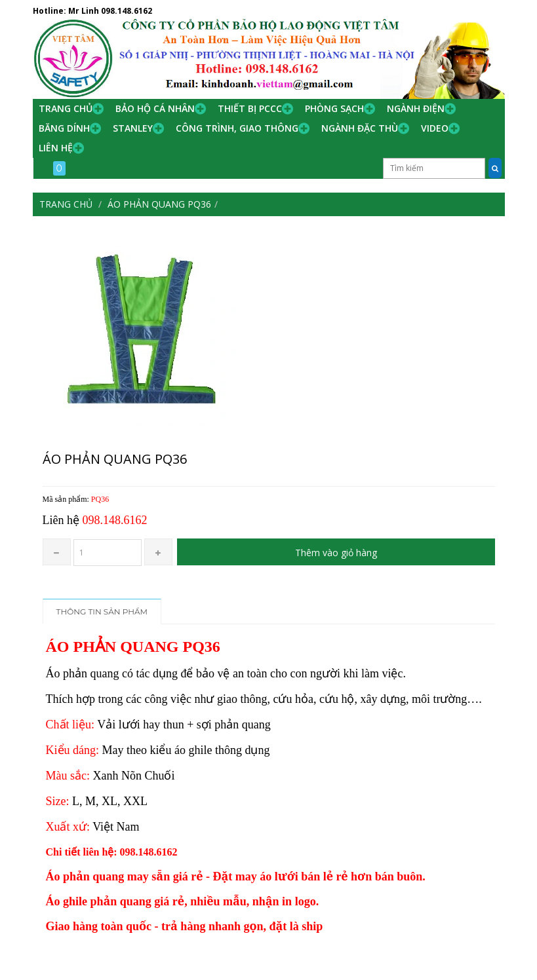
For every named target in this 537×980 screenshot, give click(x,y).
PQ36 (100, 499)
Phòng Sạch (334, 108)
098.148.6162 (127, 11)
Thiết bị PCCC (250, 108)
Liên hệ (56, 148)
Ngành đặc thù (360, 128)
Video (435, 128)
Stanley (133, 128)
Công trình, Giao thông (237, 128)
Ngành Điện (416, 108)
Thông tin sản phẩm (102, 612)
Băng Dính (64, 128)
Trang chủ (66, 108)
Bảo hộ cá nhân (155, 108)
